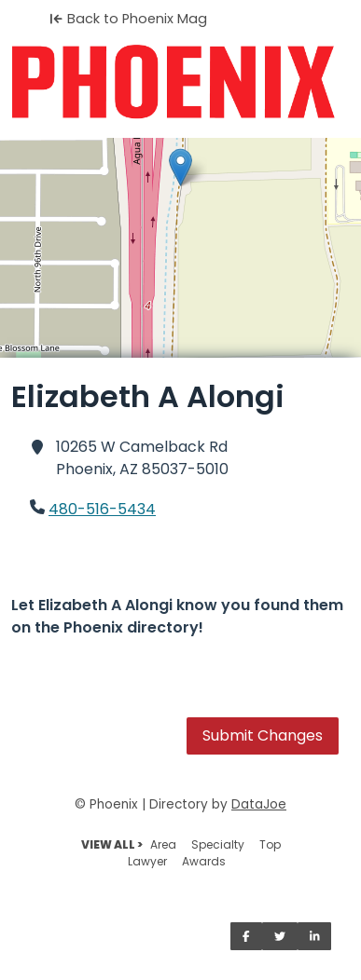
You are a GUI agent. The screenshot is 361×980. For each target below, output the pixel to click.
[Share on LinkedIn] (315, 936)
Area (163, 844)
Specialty (218, 844)
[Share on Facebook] (246, 936)
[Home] (180, 82)
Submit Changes (263, 735)
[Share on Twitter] (280, 936)
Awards (204, 861)
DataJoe (259, 804)
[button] (180, 167)
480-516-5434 (102, 509)
